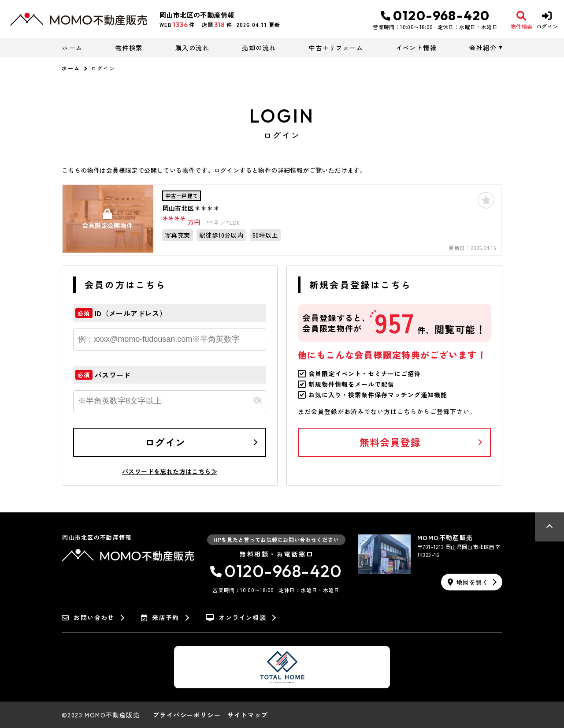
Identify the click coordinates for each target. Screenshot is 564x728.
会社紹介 (483, 48)
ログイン (165, 442)
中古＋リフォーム (336, 48)
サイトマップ (248, 715)
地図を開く (468, 582)
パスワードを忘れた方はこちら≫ (170, 471)
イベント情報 (416, 48)
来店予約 (160, 618)
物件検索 (129, 48)
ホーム (72, 48)
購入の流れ (192, 48)
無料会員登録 (390, 442)
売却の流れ (259, 48)
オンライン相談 (236, 618)
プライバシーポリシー (187, 715)
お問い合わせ (88, 618)
